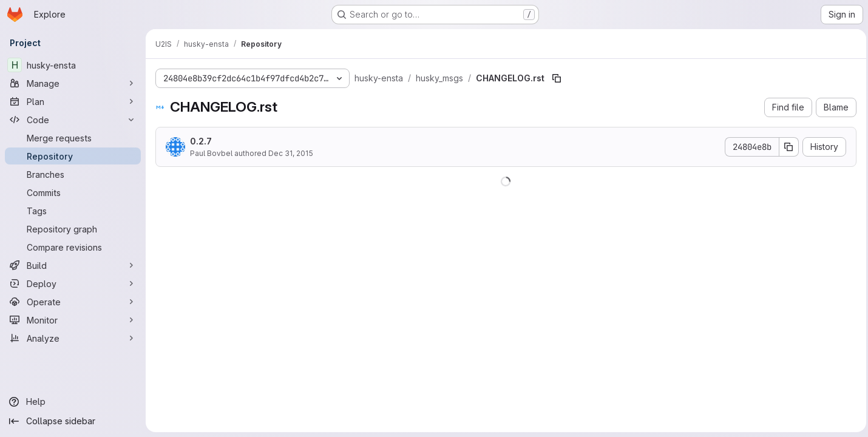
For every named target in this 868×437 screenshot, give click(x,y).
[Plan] (73, 101)
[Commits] (73, 192)
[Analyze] (73, 338)
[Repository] (73, 156)
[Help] (73, 402)
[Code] (73, 120)
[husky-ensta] (73, 65)
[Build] (73, 265)
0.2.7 (201, 141)
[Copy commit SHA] (786, 147)
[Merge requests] (73, 138)
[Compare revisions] (73, 247)
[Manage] (73, 83)
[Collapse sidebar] (73, 421)
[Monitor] (73, 320)
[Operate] (73, 302)
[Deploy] (73, 283)
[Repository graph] (73, 229)
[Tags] (73, 211)
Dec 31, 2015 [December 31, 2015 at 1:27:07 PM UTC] (291, 153)
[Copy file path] (557, 78)
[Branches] (73, 174)
